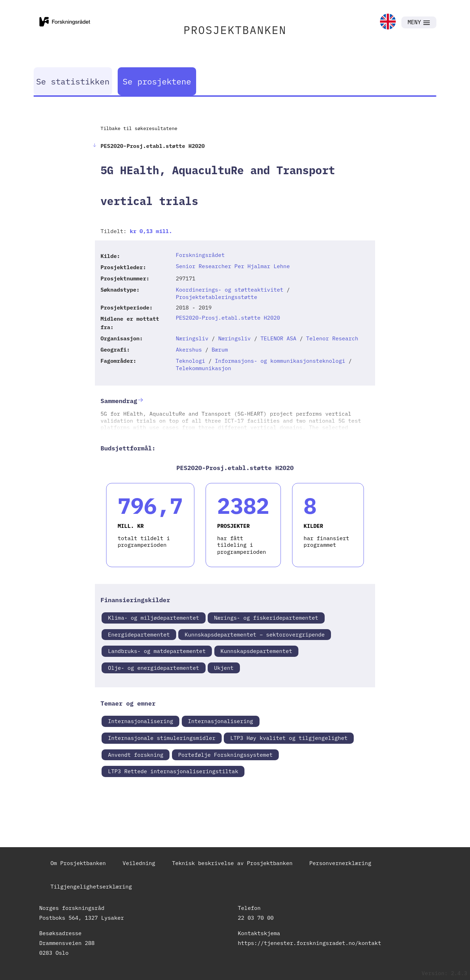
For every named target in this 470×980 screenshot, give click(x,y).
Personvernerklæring (340, 863)
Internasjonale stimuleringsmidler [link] (162, 738)
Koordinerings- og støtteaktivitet (230, 290)
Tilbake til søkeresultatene (139, 128)
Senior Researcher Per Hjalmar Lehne (233, 266)
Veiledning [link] (139, 863)
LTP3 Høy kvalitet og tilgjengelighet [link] (289, 738)
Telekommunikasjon (203, 368)
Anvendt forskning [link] (136, 755)
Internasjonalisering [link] (140, 721)
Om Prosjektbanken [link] (78, 863)
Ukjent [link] (224, 668)
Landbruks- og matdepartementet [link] (157, 651)
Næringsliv (192, 338)
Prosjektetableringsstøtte (217, 297)
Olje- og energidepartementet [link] (153, 668)
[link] (388, 22)
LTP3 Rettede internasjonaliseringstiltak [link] (173, 771)
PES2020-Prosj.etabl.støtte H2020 (228, 318)
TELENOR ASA (278, 338)
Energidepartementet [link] (139, 634)
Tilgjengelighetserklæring (91, 886)
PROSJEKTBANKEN (235, 30)
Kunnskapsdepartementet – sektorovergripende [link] (255, 634)
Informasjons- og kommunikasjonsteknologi (280, 361)
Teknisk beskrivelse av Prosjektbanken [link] (232, 863)
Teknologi (191, 361)
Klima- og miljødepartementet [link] (153, 618)
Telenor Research (332, 338)
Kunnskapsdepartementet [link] (257, 651)
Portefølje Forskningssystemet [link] (226, 755)
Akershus (189, 349)
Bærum (220, 349)
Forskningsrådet (200, 255)
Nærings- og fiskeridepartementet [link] (266, 618)
